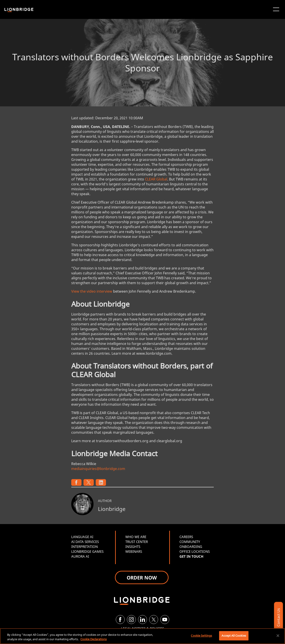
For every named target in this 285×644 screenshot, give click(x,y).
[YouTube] (165, 620)
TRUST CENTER (137, 542)
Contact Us (278, 617)
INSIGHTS (133, 547)
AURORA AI (80, 556)
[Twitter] (154, 620)
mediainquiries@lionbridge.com (98, 469)
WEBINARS (134, 551)
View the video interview (92, 291)
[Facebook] (120, 620)
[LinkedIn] (142, 620)
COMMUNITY (190, 542)
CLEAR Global (156, 179)
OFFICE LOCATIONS (195, 551)
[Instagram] (131, 620)
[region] (142, 636)
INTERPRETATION (84, 547)
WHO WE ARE (136, 537)
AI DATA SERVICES (85, 542)
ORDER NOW (142, 577)
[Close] (278, 636)
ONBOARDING (191, 547)
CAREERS (186, 537)
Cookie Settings (201, 636)
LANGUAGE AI (82, 537)
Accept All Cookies (234, 636)
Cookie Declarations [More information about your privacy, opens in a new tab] (94, 639)
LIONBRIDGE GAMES (87, 551)
